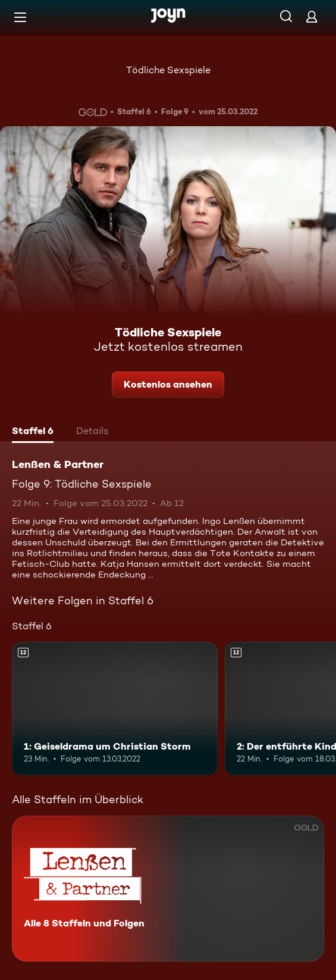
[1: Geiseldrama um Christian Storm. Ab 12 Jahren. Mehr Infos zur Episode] (115, 709)
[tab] (33, 432)
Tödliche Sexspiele (168, 70)
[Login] (312, 16)
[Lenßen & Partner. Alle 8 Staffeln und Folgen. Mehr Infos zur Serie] (168, 889)
